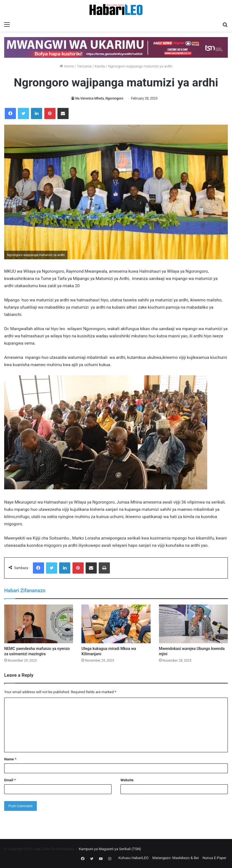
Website (127, 780)
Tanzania (84, 66)
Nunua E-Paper (214, 858)
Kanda (100, 66)
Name (10, 759)
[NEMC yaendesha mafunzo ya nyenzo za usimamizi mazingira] (39, 624)
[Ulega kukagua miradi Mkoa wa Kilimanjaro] (116, 624)
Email (10, 780)
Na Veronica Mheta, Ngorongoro (99, 98)
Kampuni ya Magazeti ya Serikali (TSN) (110, 849)
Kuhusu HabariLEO (134, 858)
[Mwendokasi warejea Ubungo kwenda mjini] (193, 624)
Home (67, 66)
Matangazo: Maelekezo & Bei (176, 858)
